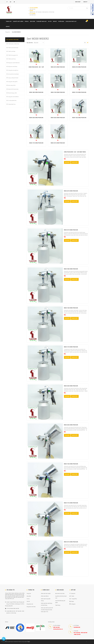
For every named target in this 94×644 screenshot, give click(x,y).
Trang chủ (29, 593)
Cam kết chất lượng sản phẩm (60, 602)
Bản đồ (55, 21)
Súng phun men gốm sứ (13, 70)
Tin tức (50, 21)
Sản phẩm (29, 596)
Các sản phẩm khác (12, 100)
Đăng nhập (78, 2)
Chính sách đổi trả (45, 596)
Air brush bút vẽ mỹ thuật (13, 74)
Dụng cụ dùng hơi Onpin (13, 78)
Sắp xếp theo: (30, 43)
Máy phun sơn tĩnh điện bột (14, 63)
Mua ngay (67, 162)
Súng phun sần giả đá (13, 82)
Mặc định (39, 43)
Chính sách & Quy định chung (46, 600)
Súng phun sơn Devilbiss (13, 97)
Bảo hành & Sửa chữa (60, 593)
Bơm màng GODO (12, 85)
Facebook (72, 593)
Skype (72, 601)
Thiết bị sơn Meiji (12, 51)
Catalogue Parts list (71, 21)
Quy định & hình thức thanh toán (61, 597)
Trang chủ (9, 21)
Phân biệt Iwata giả (41, 21)
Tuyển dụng (61, 21)
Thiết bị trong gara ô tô (13, 55)
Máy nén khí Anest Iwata (13, 89)
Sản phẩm (32, 21)
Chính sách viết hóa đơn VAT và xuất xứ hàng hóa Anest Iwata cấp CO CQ (47, 610)
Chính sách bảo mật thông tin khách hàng (47, 604)
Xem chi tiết (75, 162)
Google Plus (73, 599)
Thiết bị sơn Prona (12, 59)
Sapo (29, 642)
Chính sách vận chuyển (46, 593)
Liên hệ (8, 27)
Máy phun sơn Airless (13, 67)
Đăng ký (85, 2)
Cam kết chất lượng (18, 21)
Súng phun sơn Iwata (31, 607)
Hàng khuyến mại (12, 104)
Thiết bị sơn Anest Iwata (13, 48)
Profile (27, 21)
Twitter (72, 596)
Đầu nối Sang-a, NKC (12, 93)
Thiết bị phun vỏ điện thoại (14, 44)
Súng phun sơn (30, 604)
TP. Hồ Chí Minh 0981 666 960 (12, 608)
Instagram (73, 604)
